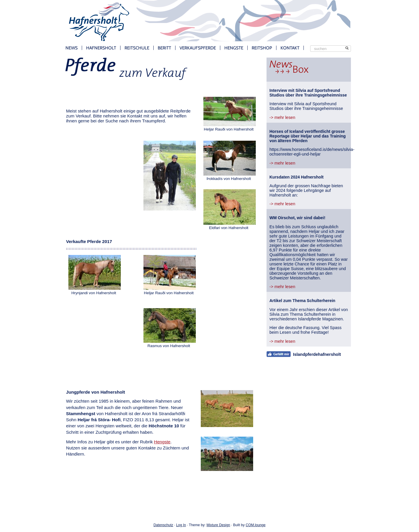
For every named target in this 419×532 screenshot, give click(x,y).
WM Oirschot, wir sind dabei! (297, 218)
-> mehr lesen (282, 117)
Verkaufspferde (198, 48)
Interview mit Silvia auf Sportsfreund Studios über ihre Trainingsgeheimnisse (308, 93)
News (72, 48)
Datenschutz (164, 525)
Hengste (234, 48)
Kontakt (290, 48)
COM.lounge (255, 525)
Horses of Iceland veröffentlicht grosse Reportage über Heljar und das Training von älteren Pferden (308, 136)
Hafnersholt (101, 48)
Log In (181, 525)
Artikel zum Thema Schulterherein (302, 301)
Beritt (164, 48)
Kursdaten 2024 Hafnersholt (297, 177)
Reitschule (137, 48)
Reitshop (262, 48)
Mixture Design (218, 525)
